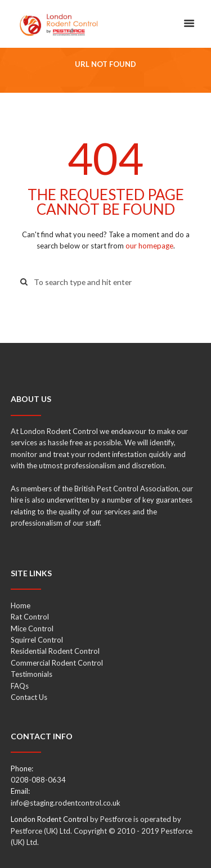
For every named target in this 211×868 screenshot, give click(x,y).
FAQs (20, 686)
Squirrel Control (37, 640)
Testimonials (32, 674)
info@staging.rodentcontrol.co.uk (66, 803)
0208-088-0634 (38, 780)
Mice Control (32, 629)
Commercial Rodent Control (57, 663)
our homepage (149, 246)
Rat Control (30, 617)
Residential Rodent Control (55, 651)
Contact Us (29, 697)
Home (21, 605)
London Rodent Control (50, 819)
